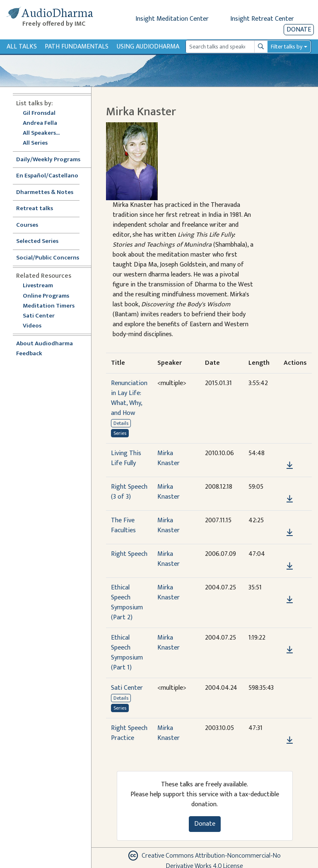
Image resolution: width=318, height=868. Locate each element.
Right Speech (129, 554)
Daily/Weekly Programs (53, 160)
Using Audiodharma (148, 47)
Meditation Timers (49, 306)
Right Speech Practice (129, 733)
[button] (289, 454)
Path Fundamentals (77, 47)
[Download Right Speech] (290, 566)
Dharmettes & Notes (45, 193)
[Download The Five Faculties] (290, 533)
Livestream (38, 286)
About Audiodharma (45, 344)
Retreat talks (35, 209)
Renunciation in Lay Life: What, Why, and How (129, 398)
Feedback (29, 354)
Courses (27, 225)
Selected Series (42, 241)
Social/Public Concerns (48, 258)
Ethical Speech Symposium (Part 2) (127, 603)
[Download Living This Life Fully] (290, 466)
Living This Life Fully (126, 458)
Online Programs (46, 296)
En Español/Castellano (47, 176)
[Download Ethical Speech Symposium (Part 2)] (290, 600)
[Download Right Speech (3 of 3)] (290, 499)
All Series (35, 143)
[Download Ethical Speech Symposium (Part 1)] (290, 650)
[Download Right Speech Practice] (290, 740)
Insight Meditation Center (172, 19)
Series (120, 433)
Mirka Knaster (169, 458)
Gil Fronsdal (39, 113)
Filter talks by (287, 47)
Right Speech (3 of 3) (129, 492)
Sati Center (39, 316)
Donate (299, 30)
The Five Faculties (123, 525)
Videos (36, 326)
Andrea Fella (40, 123)
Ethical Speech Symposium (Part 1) (127, 653)
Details (121, 423)
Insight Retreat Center (262, 19)
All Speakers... (41, 133)
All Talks (22, 47)
